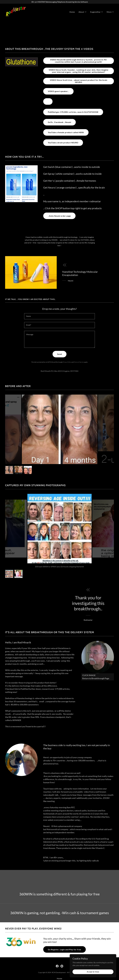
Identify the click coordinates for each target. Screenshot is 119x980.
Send (59, 354)
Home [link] (72, 12)
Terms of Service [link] (79, 362)
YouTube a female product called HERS (66, 132)
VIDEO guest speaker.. (58, 91)
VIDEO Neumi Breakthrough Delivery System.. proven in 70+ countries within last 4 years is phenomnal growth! (79, 61)
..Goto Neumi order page (59, 216)
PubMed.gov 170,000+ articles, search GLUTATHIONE (73, 112)
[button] (83, 12)
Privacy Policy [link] (67, 362)
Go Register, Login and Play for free (64, 949)
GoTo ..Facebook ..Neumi (59, 122)
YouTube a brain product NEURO (63, 143)
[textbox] (59, 316)
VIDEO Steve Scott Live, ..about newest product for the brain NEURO (79, 81)
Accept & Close (93, 972)
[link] (16, 11)
